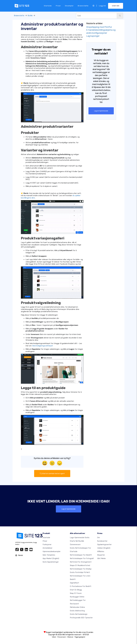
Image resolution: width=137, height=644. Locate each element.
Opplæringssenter (104, 545)
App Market (51, 558)
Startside (48, 6)
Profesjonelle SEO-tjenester (81, 618)
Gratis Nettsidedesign (79, 614)
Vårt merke (101, 558)
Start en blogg (76, 590)
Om (99, 538)
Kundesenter (102, 541)
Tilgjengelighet (80, 637)
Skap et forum (76, 593)
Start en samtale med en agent (52, 473)
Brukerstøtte (83, 6)
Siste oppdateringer (51, 562)
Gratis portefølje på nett (80, 572)
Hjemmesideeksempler (52, 551)
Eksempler (69, 6)
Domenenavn (75, 545)
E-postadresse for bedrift (81, 586)
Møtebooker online (77, 607)
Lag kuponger (93, 36)
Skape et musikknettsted (80, 565)
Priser (58, 6)
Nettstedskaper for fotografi (82, 558)
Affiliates (101, 551)
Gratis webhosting (77, 611)
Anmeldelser (47, 548)
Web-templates (49, 555)
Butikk (30, 16)
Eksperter (101, 555)
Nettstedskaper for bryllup (81, 569)
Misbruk (70, 637)
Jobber (104, 548)
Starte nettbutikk (77, 541)
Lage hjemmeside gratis (80, 538)
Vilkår (54, 637)
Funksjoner (47, 545)
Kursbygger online (77, 597)
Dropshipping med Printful (99, 27)
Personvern (62, 637)
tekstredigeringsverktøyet (42, 346)
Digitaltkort (74, 583)
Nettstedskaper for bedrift (81, 555)
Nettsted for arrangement (81, 562)
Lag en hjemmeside (101, 111)
